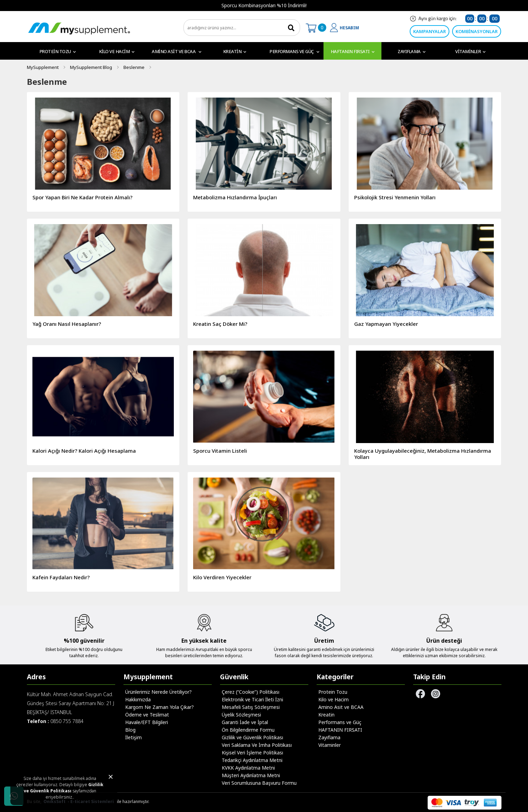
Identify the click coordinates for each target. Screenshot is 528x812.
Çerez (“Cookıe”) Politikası (251, 692)
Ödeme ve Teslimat (147, 715)
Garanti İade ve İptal (245, 722)
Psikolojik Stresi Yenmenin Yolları (395, 197)
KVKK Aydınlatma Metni (248, 768)
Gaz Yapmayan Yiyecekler (386, 324)
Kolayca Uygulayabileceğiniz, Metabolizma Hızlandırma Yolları (423, 454)
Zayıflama (411, 51)
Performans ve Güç (295, 51)
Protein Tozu (58, 51)
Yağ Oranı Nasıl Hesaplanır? (67, 324)
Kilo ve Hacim (117, 51)
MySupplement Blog (91, 67)
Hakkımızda (138, 699)
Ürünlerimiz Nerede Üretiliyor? (158, 692)
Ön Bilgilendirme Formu (248, 730)
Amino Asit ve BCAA (176, 51)
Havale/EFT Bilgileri (147, 722)
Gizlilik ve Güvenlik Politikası (64, 788)
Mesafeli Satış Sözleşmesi (251, 707)
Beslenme (134, 67)
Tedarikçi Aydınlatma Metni (252, 760)
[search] (242, 28)
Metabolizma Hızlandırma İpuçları (235, 197)
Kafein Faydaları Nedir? (61, 577)
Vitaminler (470, 51)
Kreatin (235, 51)
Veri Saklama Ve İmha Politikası (257, 745)
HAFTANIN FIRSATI (353, 51)
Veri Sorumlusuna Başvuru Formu (259, 783)
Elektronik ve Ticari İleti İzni (252, 699)
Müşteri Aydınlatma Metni (251, 775)
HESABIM (349, 28)
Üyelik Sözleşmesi (241, 715)
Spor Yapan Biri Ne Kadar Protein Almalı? (82, 197)
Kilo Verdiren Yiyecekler (222, 577)
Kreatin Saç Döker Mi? (220, 324)
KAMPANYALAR (430, 31)
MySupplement (43, 67)
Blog (130, 730)
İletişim (133, 737)
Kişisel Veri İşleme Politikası (252, 753)
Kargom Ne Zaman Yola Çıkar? (160, 707)
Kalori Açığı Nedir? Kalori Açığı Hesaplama (84, 451)
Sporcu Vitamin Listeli (220, 451)
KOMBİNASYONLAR (477, 31)
